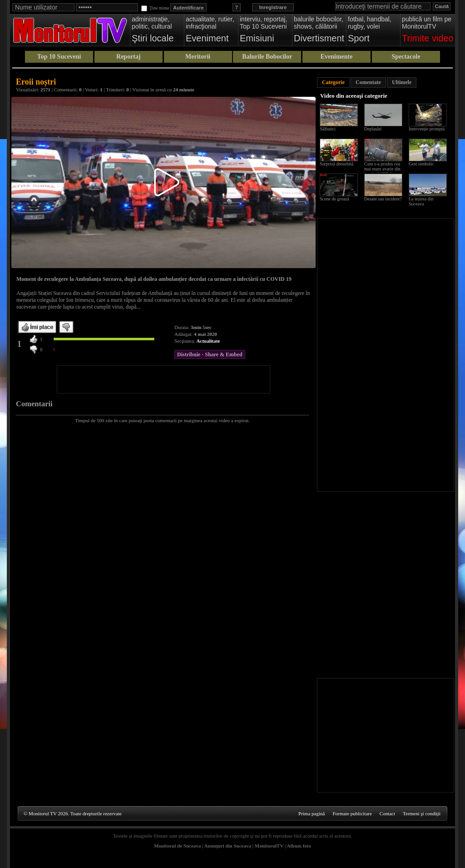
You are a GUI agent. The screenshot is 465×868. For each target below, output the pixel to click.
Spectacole (406, 57)
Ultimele (402, 82)
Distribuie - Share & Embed (210, 354)
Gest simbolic (421, 164)
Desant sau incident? (383, 199)
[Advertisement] (163, 379)
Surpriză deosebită (336, 164)
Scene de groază (334, 199)
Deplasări (373, 129)
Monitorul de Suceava (177, 846)
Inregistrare (273, 7)
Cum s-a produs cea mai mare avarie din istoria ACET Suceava (384, 169)
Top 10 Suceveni (59, 57)
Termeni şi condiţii (422, 813)
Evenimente (337, 57)
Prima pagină (312, 813)
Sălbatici (328, 129)
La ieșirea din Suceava (421, 201)
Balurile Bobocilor (267, 57)
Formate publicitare (352, 813)
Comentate (368, 82)
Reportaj (129, 57)
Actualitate (208, 341)
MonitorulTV (269, 846)
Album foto (299, 846)
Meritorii (198, 57)
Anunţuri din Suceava (228, 846)
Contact (387, 813)
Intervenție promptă (427, 129)
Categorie (333, 82)
